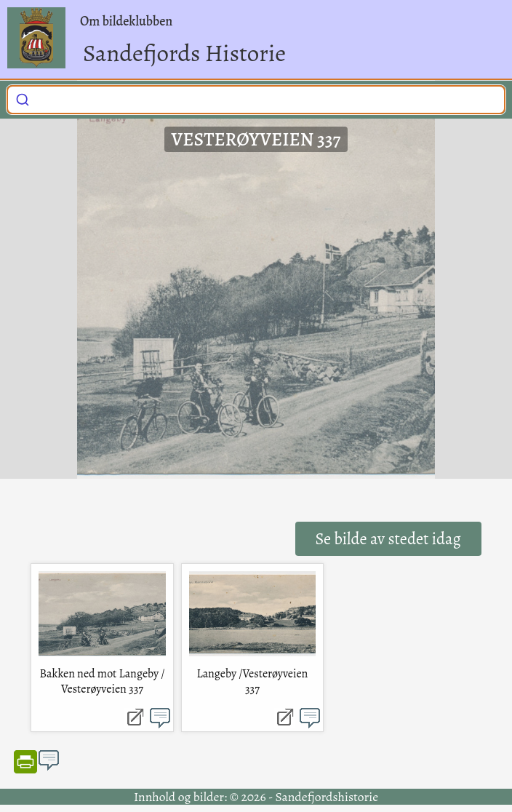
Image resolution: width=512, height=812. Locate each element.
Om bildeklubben (126, 21)
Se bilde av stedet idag (388, 539)
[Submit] (23, 97)
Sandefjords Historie (184, 53)
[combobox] (256, 100)
